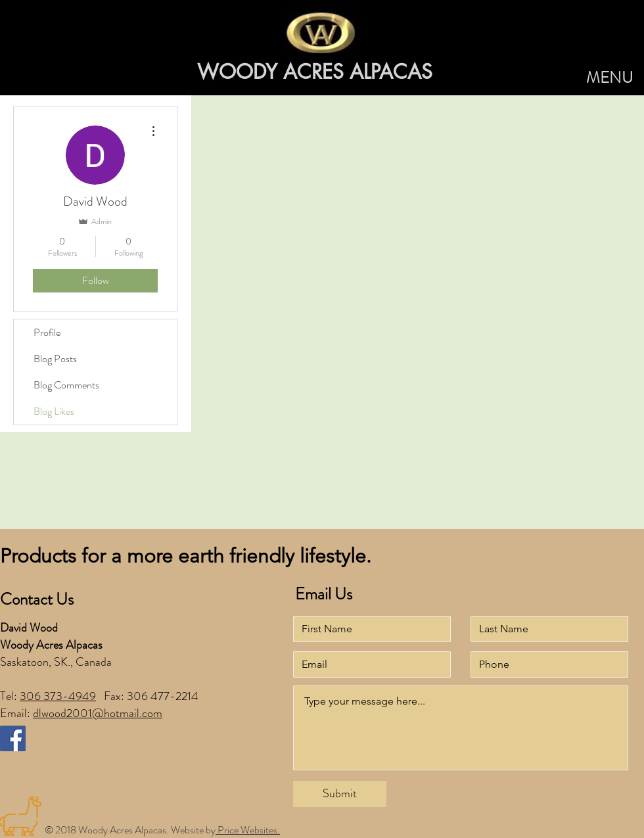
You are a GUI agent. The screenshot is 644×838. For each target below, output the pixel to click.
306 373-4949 (58, 696)
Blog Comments (66, 385)
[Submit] (340, 794)
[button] (609, 78)
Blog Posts (55, 359)
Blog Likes (54, 411)
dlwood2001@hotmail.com (98, 713)
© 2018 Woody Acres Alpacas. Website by (130, 830)
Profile (47, 332)
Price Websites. (248, 830)
